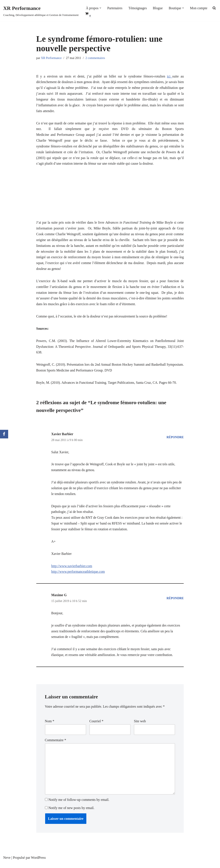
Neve (7, 863)
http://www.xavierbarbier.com (72, 570)
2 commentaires (96, 58)
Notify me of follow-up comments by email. (79, 805)
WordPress (38, 863)
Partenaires (115, 8)
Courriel (96, 726)
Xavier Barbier (62, 437)
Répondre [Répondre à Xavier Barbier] (175, 440)
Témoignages (138, 8)
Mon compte (199, 8)
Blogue (158, 8)
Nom (50, 726)
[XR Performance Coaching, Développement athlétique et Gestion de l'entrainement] (41, 11)
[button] (101, 8)
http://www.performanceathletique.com (78, 576)
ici (170, 77)
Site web (140, 726)
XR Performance (51, 58)
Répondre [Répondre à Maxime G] (175, 602)
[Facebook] (4, 434)
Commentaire (56, 745)
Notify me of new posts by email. (72, 813)
